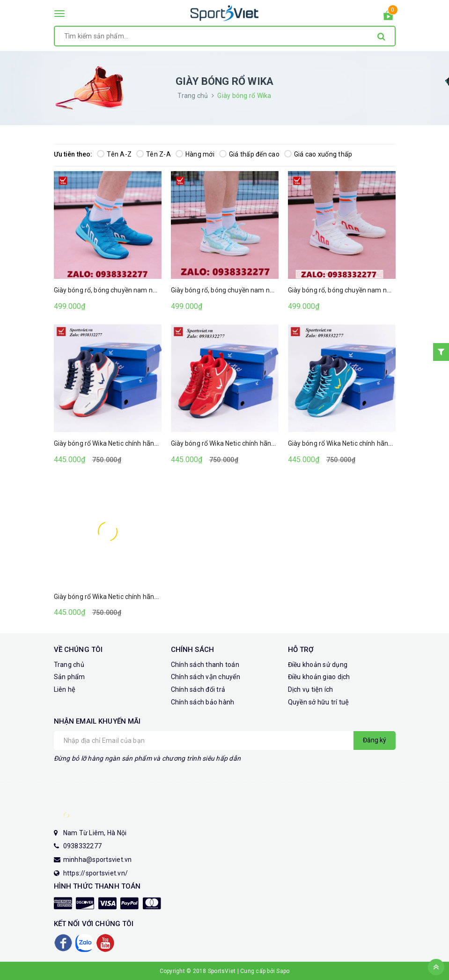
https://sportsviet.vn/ (96, 873)
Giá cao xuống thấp (318, 154)
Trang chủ (69, 665)
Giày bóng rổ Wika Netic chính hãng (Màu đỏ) (237, 443)
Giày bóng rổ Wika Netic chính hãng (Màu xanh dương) (368, 443)
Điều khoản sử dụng (318, 665)
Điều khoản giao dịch (319, 677)
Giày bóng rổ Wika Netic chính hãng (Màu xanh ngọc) (132, 597)
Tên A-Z (114, 154)
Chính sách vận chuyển (206, 677)
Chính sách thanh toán (205, 665)
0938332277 (83, 846)
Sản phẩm (70, 677)
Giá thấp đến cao (249, 154)
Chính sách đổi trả (198, 689)
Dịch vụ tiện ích (311, 689)
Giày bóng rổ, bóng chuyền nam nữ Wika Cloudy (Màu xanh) (142, 290)
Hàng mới (195, 154)
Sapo (283, 971)
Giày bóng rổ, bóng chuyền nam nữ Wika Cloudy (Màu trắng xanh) (268, 290)
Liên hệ (65, 689)
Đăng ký (375, 740)
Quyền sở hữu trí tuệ (319, 702)
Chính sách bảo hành (203, 702)
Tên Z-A (154, 154)
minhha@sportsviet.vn (98, 860)
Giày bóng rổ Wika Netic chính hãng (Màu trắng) (125, 443)
